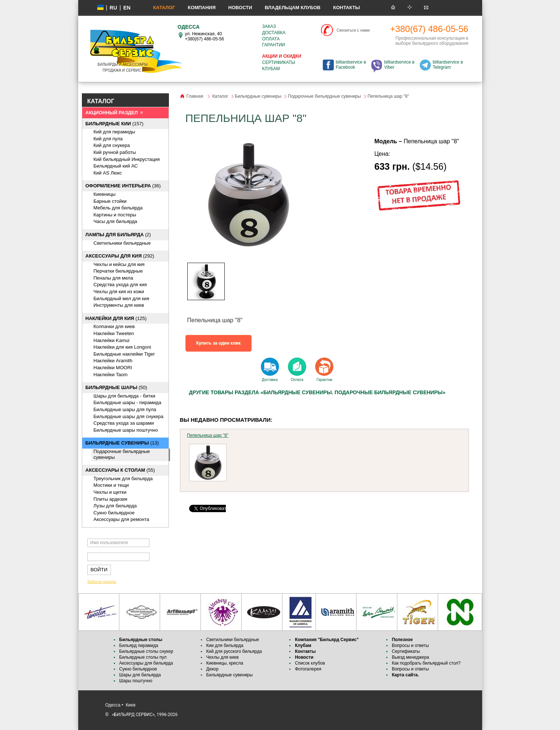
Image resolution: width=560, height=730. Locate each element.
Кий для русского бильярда (234, 651)
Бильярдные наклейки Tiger (124, 354)
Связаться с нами (353, 30)
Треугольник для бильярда (123, 479)
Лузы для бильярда (115, 506)
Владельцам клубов (293, 8)
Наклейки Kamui (112, 340)
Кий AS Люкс (108, 173)
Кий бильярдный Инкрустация (127, 159)
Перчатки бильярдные (118, 271)
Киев (131, 705)
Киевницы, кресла (225, 663)
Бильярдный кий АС (116, 166)
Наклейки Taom (111, 375)
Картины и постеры (115, 215)
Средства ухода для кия (120, 285)
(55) (120, 470)
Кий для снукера (112, 145)
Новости (240, 8)
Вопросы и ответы (410, 646)
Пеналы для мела (113, 278)
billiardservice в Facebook (351, 65)
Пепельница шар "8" (208, 435)
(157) (115, 124)
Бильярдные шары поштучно (126, 430)
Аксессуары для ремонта (122, 519)
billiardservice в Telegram (448, 65)
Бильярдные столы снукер (146, 651)
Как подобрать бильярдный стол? (426, 663)
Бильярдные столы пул (143, 657)
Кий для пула (108, 139)
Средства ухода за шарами (124, 423)
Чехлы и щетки (110, 492)
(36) (123, 186)
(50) (116, 387)
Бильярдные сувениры (258, 96)
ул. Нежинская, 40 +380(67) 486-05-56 (205, 36)
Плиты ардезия (111, 499)
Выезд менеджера (411, 657)
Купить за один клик (218, 343)
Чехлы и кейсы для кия (119, 264)
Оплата (271, 39)
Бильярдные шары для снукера (129, 416)
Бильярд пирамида (139, 646)
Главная (195, 96)
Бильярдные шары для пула (125, 409)
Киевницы (105, 194)
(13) (122, 443)
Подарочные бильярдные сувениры (324, 96)
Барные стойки (110, 201)
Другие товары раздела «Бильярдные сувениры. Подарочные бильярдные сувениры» (317, 392)
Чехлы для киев (223, 657)
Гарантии (274, 45)
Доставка (274, 33)
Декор (213, 669)
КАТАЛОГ (101, 101)
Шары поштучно (136, 681)
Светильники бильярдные (122, 243)
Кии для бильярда (225, 646)
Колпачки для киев (114, 326)
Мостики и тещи (111, 485)
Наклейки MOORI (113, 368)
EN (127, 8)
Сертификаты (279, 62)
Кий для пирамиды (114, 132)
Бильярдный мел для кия (122, 299)
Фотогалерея (308, 669)
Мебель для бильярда (118, 208)
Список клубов (310, 663)
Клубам (271, 69)
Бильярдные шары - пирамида (128, 402)
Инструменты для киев (119, 305)
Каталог (164, 8)
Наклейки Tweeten (114, 333)
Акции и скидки (282, 56)
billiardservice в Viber (399, 65)
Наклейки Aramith (113, 361)
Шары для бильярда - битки (124, 396)
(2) (118, 235)
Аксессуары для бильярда (146, 663)
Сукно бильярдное (114, 513)
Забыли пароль (102, 582)
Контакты (346, 8)
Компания (202, 8)
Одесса (113, 705)
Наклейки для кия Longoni (122, 347)
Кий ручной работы (115, 152)
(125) (116, 318)
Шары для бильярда (140, 675)
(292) (120, 256)
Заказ (269, 26)
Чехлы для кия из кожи (119, 292)
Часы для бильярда (115, 221)
